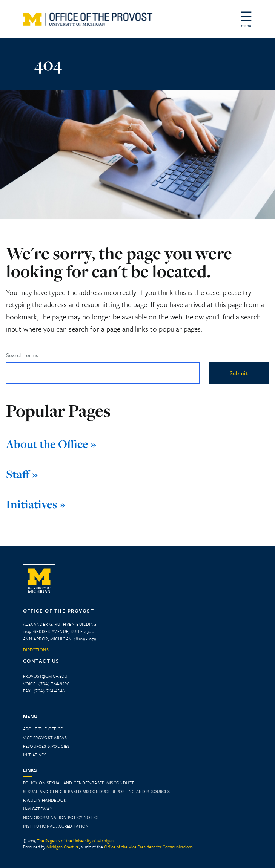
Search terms (22, 355)
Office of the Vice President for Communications (148, 847)
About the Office (43, 729)
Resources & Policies (46, 746)
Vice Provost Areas (45, 737)
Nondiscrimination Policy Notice (61, 817)
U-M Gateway (38, 809)
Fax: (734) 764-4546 (44, 691)
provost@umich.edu (45, 676)
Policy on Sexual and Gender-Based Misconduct (79, 783)
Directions (36, 650)
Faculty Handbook (45, 800)
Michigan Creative (63, 847)
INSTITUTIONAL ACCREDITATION (56, 826)
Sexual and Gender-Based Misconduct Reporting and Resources (96, 791)
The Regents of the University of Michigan (75, 841)
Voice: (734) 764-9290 (46, 684)
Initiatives (35, 755)
